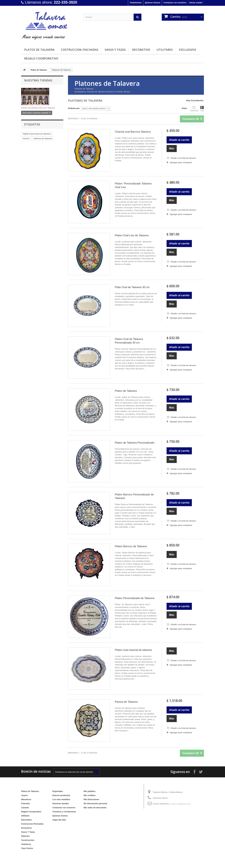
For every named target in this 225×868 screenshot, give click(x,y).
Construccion (28, 840)
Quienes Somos (152, 3)
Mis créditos (90, 795)
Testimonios (136, 3)
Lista (202, 109)
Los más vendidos (61, 799)
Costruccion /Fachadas (80, 50)
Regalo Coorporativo (41, 58)
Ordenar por (74, 108)
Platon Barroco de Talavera (131, 546)
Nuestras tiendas (38, 80)
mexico (26, 138)
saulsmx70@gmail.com (180, 804)
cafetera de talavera (43, 138)
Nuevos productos (61, 795)
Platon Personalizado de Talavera (135, 598)
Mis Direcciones (91, 799)
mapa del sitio (59, 820)
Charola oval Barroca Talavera (133, 132)
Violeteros (26, 844)
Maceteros (26, 799)
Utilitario (165, 50)
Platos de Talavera (39, 50)
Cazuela (25, 807)
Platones (25, 836)
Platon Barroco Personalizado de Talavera (134, 496)
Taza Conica (27, 848)
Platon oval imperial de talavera (133, 650)
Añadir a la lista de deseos (183, 158)
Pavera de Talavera (126, 702)
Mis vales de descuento (95, 807)
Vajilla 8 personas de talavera (37, 134)
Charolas (25, 803)
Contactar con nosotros (175, 3)
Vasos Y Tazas (115, 50)
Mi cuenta (90, 786)
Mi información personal (95, 803)
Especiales (58, 791)
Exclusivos (188, 50)
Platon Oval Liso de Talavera (132, 235)
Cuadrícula (194, 109)
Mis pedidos (89, 791)
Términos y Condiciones (64, 812)
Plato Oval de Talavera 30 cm (132, 287)
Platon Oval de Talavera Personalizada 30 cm (129, 341)
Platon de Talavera (126, 391)
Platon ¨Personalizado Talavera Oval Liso (133, 185)
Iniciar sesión (196, 3)
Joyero (24, 795)
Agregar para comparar (181, 162)
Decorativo (141, 50)
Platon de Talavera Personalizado (135, 443)
